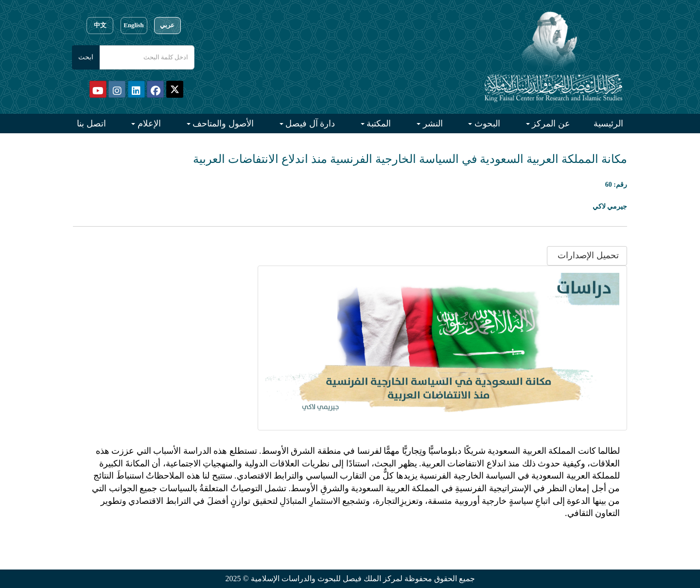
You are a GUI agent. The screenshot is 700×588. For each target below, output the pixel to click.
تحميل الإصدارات (587, 255)
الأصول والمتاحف (222, 124)
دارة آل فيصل (309, 124)
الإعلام (148, 124)
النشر (432, 124)
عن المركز (550, 124)
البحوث (486, 124)
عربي (167, 25)
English (133, 25)
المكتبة (378, 124)
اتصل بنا (91, 124)
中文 (100, 25)
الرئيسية (608, 124)
